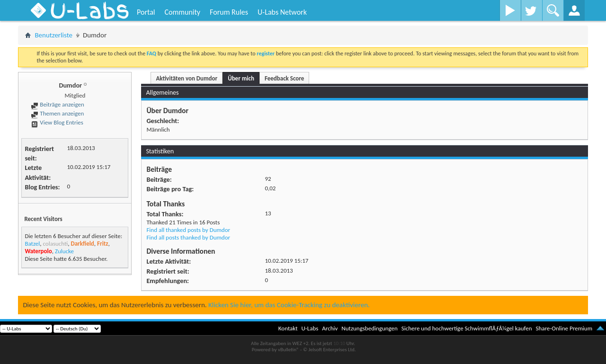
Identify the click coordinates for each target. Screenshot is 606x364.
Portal (146, 12)
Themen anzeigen (57, 113)
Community (182, 12)
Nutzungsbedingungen (370, 328)
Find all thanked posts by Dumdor (188, 230)
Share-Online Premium (564, 328)
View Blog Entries (57, 122)
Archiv (330, 328)
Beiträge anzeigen (57, 104)
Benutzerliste (53, 35)
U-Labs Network (282, 12)
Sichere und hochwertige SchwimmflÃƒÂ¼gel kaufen (467, 328)
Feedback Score (284, 78)
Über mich (241, 78)
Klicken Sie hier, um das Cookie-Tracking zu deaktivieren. (289, 305)
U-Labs (310, 328)
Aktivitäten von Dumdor (187, 78)
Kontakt (288, 328)
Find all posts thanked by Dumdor (188, 237)
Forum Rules (229, 12)
